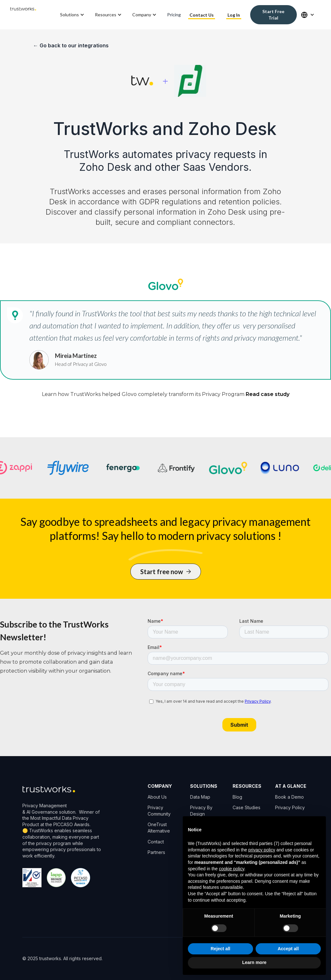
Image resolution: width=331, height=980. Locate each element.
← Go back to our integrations (71, 45)
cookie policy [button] (231, 869)
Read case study (268, 394)
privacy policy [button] (262, 850)
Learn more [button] (254, 962)
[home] (23, 15)
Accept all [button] (288, 949)
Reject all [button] (220, 949)
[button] (73, 15)
